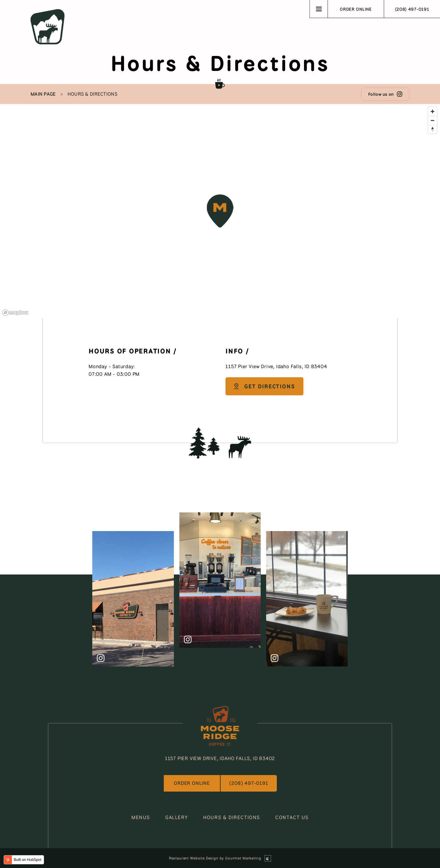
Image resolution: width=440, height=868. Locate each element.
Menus (141, 817)
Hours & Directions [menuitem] (92, 94)
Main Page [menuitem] (43, 94)
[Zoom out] (433, 120)
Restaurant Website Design (194, 858)
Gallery (177, 817)
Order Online (356, 9)
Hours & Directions (232, 817)
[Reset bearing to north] (433, 129)
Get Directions (264, 386)
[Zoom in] (433, 111)
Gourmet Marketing (243, 858)
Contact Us (292, 817)
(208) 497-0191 (412, 9)
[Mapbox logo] (15, 313)
